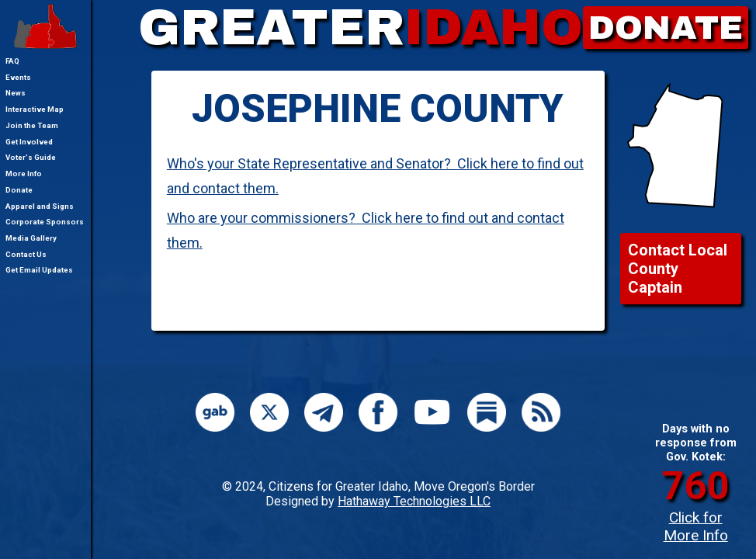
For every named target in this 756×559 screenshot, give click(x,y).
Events (18, 77)
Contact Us (26, 254)
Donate (19, 190)
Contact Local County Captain (678, 269)
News (16, 93)
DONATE (666, 28)
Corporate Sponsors (45, 222)
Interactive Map (35, 109)
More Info (24, 174)
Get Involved (29, 142)
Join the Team (32, 125)
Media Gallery (31, 238)
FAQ (12, 61)
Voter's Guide (31, 157)
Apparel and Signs (40, 206)
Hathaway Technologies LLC (414, 501)
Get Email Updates (39, 270)
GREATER (361, 28)
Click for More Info (696, 526)
